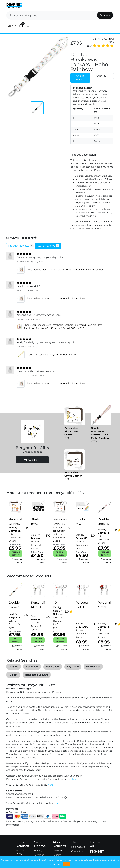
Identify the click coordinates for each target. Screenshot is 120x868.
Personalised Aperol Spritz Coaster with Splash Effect (57, 298)
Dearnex (57, 850)
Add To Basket (80, 78)
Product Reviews (21, 246)
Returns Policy (20, 852)
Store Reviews (48, 246)
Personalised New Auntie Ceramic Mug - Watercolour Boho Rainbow (66, 270)
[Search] (51, 15)
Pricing (38, 850)
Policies (57, 855)
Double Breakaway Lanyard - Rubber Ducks (52, 355)
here (75, 779)
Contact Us (77, 851)
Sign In (12, 26)
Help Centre (78, 847)
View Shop (32, 460)
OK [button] (66, 864)
